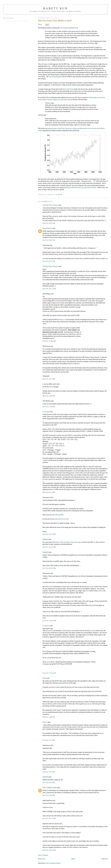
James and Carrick (68, 89)
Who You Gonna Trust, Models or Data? (55, 21)
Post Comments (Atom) (53, 863)
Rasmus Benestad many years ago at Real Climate (81, 187)
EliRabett (48, 103)
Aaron (44, 678)
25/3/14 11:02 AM (49, 673)
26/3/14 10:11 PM (49, 818)
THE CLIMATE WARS (50, 788)
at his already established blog (69, 28)
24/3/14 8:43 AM (49, 240)
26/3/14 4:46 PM (49, 795)
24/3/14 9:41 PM (49, 492)
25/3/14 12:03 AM (49, 621)
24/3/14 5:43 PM (49, 396)
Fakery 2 (62, 320)
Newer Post (42, 859)
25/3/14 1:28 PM (49, 717)
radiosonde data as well (61, 519)
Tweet (40, 24)
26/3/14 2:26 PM (49, 772)
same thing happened (55, 77)
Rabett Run (55, 8)
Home (73, 859)
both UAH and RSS (58, 515)
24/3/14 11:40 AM (49, 341)
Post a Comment (43, 855)
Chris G (45, 722)
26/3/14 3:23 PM (49, 783)
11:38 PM (59, 195)
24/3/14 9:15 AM (49, 261)
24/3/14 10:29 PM (49, 568)
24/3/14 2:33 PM (49, 379)
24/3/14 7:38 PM (49, 407)
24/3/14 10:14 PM (49, 534)
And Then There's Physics (50, 205)
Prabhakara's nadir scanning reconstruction (65, 542)
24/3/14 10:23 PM (49, 547)
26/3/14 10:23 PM (49, 850)
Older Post (105, 859)
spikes (100, 591)
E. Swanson (46, 412)
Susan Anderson (47, 228)
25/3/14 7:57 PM (49, 740)
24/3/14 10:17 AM (49, 289)
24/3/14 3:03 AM (49, 223)
